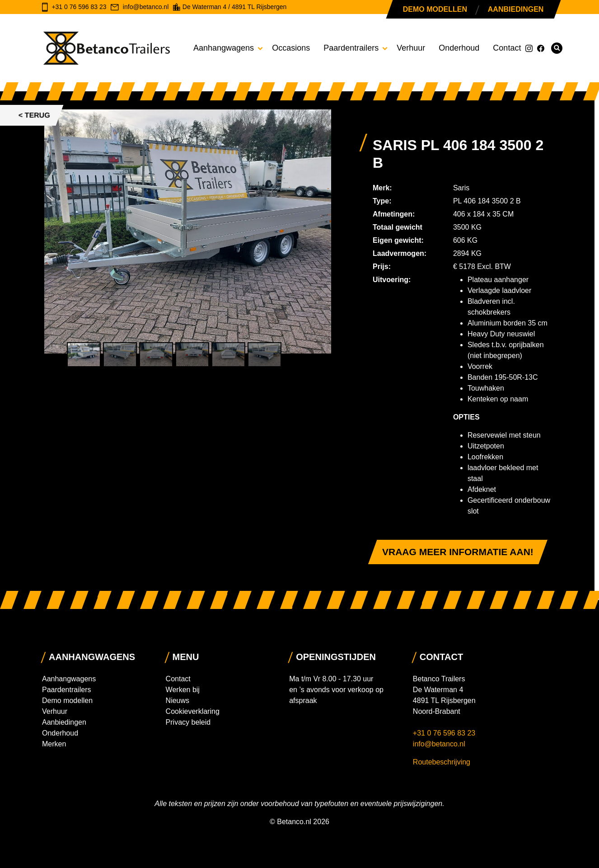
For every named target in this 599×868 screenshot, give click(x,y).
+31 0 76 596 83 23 (445, 733)
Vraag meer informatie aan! (458, 552)
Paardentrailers (351, 48)
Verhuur (411, 48)
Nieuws (178, 701)
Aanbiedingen (515, 9)
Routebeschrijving (442, 762)
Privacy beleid (188, 722)
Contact (507, 48)
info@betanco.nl (439, 744)
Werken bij (183, 690)
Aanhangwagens (224, 48)
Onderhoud (459, 48)
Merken (54, 744)
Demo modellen (435, 9)
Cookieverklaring (193, 711)
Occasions (291, 48)
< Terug (34, 115)
